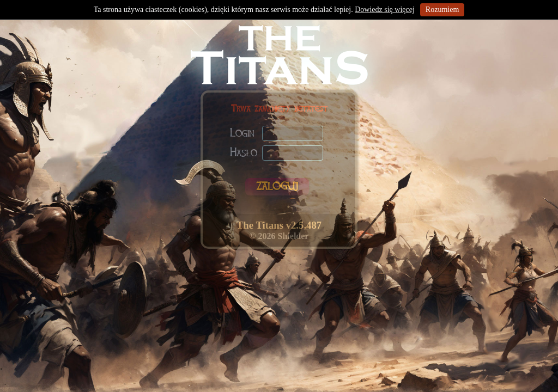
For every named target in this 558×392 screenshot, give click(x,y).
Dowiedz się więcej (385, 10)
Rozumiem (442, 10)
